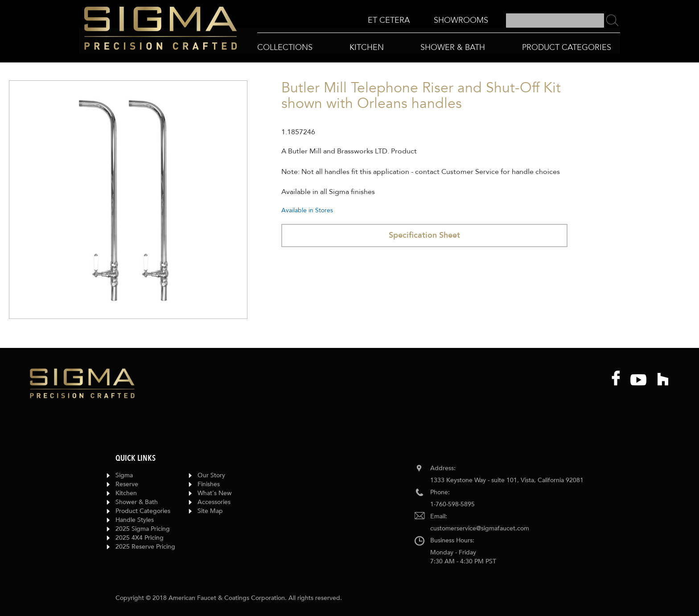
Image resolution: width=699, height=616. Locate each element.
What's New (215, 493)
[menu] (428, 21)
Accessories (214, 502)
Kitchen (126, 493)
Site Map (210, 511)
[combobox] (555, 21)
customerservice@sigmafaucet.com (480, 528)
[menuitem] (389, 20)
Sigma (124, 475)
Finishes (209, 484)
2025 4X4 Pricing (140, 538)
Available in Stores (307, 210)
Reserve (127, 484)
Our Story (211, 475)
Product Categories (143, 511)
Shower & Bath (137, 502)
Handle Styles (135, 520)
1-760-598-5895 (452, 504)
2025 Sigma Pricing (143, 529)
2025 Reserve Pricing (145, 547)
